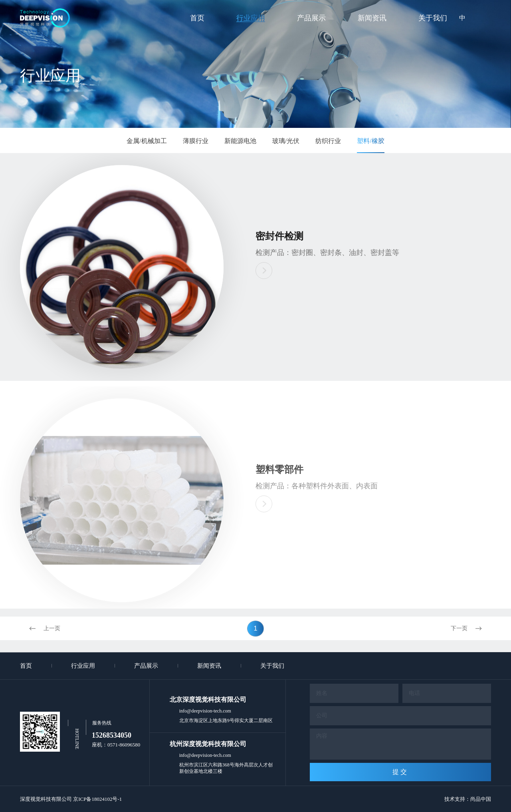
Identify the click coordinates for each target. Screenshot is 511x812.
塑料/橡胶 (370, 141)
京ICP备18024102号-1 (97, 799)
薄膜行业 (196, 141)
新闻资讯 (372, 18)
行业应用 (251, 18)
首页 (197, 18)
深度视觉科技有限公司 (46, 799)
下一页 (471, 628)
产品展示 (311, 18)
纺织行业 (328, 141)
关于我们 (433, 18)
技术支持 (455, 799)
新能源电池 (240, 141)
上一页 (40, 628)
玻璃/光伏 (286, 141)
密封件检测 (279, 237)
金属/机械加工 (147, 141)
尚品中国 (481, 799)
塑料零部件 (279, 477)
